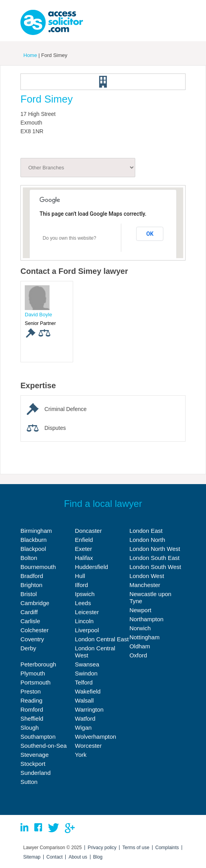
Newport (140, 610)
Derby (28, 648)
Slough (30, 728)
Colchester (35, 630)
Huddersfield (92, 567)
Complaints (167, 848)
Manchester (145, 585)
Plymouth (33, 673)
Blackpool (33, 549)
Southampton (38, 737)
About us (78, 857)
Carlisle (30, 621)
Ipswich (85, 594)
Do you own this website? (70, 238)
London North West (155, 549)
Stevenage (35, 755)
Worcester (88, 746)
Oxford (138, 655)
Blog (98, 857)
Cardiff (29, 612)
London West (147, 576)
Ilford (82, 585)
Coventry (32, 639)
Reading (31, 700)
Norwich (140, 628)
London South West (155, 567)
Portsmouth (36, 682)
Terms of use (136, 848)
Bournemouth (38, 567)
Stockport (33, 764)
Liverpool (87, 630)
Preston (31, 691)
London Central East (102, 639)
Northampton (146, 619)
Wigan (84, 728)
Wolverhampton (96, 737)
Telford (84, 682)
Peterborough (38, 664)
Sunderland (36, 773)
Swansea (87, 664)
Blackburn (34, 540)
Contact (54, 857)
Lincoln (85, 621)
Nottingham (144, 637)
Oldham (140, 646)
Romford (32, 709)
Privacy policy (102, 848)
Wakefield (88, 691)
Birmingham (36, 531)
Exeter (84, 549)
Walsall (85, 700)
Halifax (84, 558)
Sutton (29, 782)
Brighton (31, 585)
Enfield (84, 540)
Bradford (32, 576)
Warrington (89, 709)
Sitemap (32, 857)
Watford (85, 718)
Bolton (29, 558)
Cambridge (35, 603)
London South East (154, 558)
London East (146, 531)
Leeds (83, 603)
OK (150, 234)
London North (147, 540)
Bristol (29, 594)
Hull (80, 576)
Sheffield (32, 718)
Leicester (87, 612)
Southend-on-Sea (44, 746)
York (81, 755)
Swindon (86, 673)
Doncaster (88, 531)
